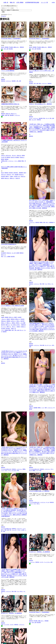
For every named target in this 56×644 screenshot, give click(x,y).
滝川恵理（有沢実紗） (6, 329)
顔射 (6, 530)
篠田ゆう (7, 176)
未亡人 (47, 222)
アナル (19, 530)
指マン (50, 284)
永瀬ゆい (12, 176)
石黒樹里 (6, 317)
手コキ (31, 471)
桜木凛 (3, 47)
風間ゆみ (14, 323)
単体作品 (3, 81)
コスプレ (42, 562)
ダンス (35, 504)
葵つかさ (14, 156)
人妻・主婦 (6, 49)
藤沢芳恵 (3, 325)
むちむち (3, 16)
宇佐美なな (22, 157)
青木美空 (22, 319)
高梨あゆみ (4, 321)
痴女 (30, 120)
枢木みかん (7, 178)
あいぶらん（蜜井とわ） (6, 327)
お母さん (31, 408)
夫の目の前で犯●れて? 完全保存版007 (11, 39)
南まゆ (3, 173)
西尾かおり (12, 178)
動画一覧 (12, 2)
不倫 (41, 345)
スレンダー (34, 120)
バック (43, 408)
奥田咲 (23, 156)
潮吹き (23, 161)
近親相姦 (51, 222)
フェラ (46, 284)
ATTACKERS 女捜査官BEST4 (9, 244)
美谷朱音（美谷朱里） (14, 173)
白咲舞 (18, 253)
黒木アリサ (4, 255)
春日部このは (17, 176)
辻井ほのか (9, 175)
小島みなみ (19, 156)
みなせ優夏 (23, 323)
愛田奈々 (18, 323)
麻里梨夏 (21, 173)
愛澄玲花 (22, 47)
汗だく (52, 469)
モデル (6, 471)
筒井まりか (11, 317)
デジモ (31, 118)
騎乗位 (41, 222)
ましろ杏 (14, 253)
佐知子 (25, 173)
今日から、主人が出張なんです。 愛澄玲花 (40, 104)
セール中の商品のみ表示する (9, 6)
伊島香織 (6, 47)
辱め (2, 49)
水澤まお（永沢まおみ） (6, 156)
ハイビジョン (8, 81)
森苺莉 (3, 178)
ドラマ (37, 471)
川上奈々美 (4, 157)
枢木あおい (22, 175)
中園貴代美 (23, 325)
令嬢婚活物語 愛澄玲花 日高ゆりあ (10, 104)
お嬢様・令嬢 (4, 115)
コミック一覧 (44, 2)
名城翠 (3, 317)
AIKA (13, 174)
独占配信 (11, 49)
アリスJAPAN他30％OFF (6, 469)
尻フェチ (22, 330)
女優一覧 (6, 2)
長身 (44, 222)
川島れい (18, 321)
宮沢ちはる (4, 175)
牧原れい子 (4, 323)
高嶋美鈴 (8, 321)
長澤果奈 (17, 157)
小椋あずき (18, 178)
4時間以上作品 (4, 161)
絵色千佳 (13, 157)
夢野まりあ (14, 329)
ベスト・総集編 (18, 161)
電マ (10, 530)
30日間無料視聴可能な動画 (32, 2)
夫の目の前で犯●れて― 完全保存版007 (39, 39)
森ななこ (14, 327)
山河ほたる (13, 321)
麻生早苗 (22, 321)
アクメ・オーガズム (12, 471)
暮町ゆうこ (9, 323)
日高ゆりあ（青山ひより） (11, 114)
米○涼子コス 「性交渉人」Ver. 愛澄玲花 (39, 552)
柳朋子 (16, 317)
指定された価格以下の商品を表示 (10, 10)
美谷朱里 (3, 176)
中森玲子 (18, 327)
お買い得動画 (20, 2)
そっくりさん (47, 562)
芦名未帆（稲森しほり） (14, 47)
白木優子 (20, 317)
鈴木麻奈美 (4, 253)
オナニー (31, 504)
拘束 (40, 83)
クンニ (50, 345)
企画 (51, 562)
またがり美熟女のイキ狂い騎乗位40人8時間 (13, 306)
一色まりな (4, 319)
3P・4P (47, 118)
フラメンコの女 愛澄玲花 (8, 71)
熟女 (44, 118)
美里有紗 (6, 159)
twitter (53, 2)
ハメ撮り (23, 530)
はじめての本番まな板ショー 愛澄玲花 (39, 491)
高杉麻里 (17, 175)
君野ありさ (18, 319)
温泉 (43, 345)
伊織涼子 (8, 319)
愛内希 (3, 159)
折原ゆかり (23, 327)
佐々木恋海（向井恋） (16, 325)
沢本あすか (9, 253)
